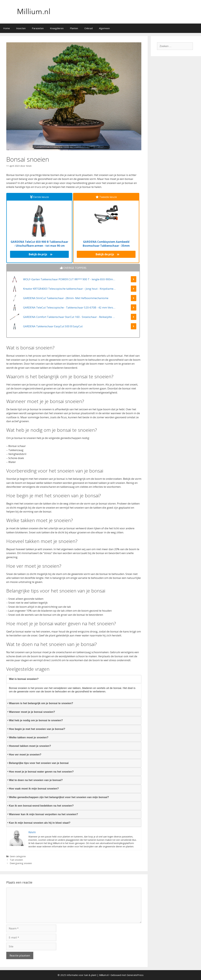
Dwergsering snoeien (21, 863)
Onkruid (88, 28)
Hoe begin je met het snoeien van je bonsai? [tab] (36, 729)
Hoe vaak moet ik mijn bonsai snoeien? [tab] (33, 789)
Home (7, 28)
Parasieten (38, 28)
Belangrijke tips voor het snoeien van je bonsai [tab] (38, 763)
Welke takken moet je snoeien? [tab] (27, 737)
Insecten (21, 28)
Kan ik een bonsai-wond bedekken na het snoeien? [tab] (40, 806)
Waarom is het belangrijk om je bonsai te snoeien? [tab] (40, 703)
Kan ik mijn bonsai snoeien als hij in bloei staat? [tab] (38, 823)
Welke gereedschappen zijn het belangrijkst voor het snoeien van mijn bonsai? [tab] (58, 797)
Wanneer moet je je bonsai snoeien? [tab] (31, 712)
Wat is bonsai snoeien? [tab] (22, 679)
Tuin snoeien (16, 860)
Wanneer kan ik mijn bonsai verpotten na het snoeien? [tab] (42, 814)
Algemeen (104, 28)
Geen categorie (18, 856)
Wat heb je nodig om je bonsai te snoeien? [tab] (35, 720)
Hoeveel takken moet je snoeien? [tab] (29, 746)
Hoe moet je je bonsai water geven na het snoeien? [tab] (40, 772)
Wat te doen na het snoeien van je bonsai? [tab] (35, 780)
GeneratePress (135, 975)
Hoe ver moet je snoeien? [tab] (24, 755)
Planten (74, 28)
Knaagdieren (57, 28)
